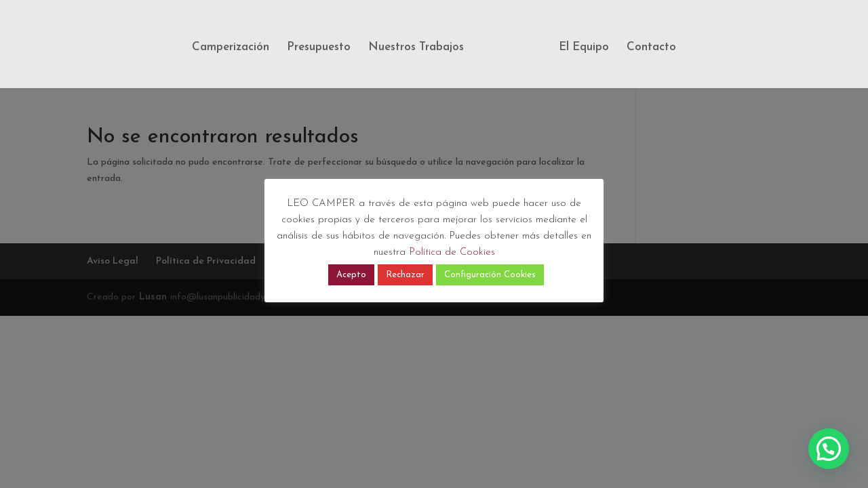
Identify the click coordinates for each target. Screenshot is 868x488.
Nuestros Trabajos (416, 48)
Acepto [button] (351, 275)
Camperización (231, 48)
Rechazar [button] (405, 275)
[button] (829, 449)
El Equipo (584, 48)
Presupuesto (319, 48)
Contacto (651, 48)
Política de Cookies (452, 252)
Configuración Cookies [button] (490, 275)
